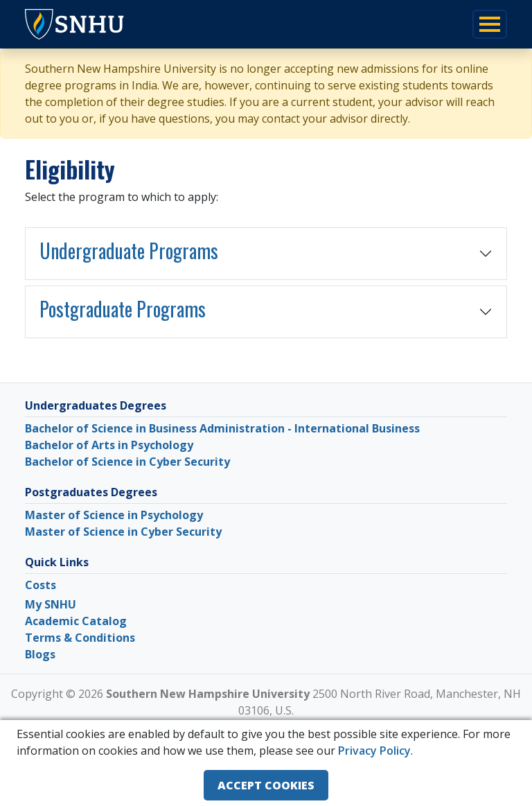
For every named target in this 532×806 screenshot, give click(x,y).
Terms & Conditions (80, 638)
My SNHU (51, 604)
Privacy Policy (374, 751)
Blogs (40, 654)
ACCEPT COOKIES (266, 785)
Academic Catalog (76, 621)
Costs (41, 585)
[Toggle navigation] (490, 24)
